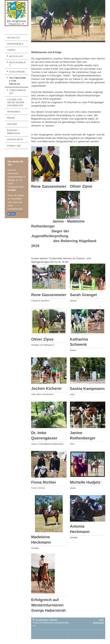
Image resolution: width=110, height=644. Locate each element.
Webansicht (98, 623)
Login (101, 620)
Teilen (12, 214)
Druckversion (40, 620)
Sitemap (53, 620)
